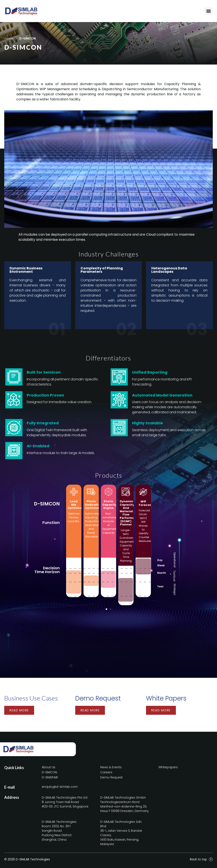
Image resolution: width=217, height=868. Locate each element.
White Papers (166, 698)
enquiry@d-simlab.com (60, 787)
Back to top (198, 859)
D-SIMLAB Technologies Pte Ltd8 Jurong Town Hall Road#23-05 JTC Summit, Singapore (65, 802)
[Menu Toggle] (209, 11)
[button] (106, 609)
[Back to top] (211, 859)
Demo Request (98, 698)
